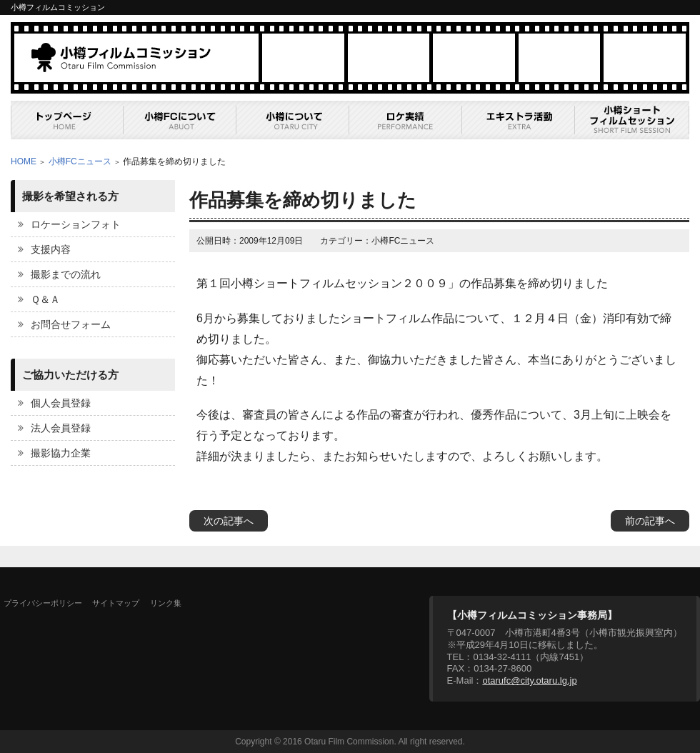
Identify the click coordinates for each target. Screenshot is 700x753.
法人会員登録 (61, 428)
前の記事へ (650, 521)
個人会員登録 (61, 403)
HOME (24, 161)
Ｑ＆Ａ (45, 299)
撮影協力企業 (61, 453)
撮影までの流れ (66, 274)
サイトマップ (116, 603)
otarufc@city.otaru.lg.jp (529, 680)
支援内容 (51, 249)
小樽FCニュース (80, 161)
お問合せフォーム (71, 324)
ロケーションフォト (76, 224)
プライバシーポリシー (43, 603)
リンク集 (166, 603)
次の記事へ (229, 521)
